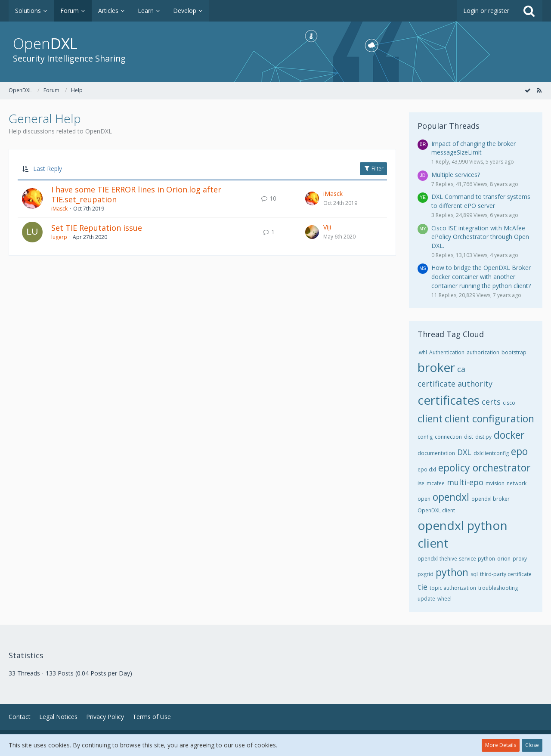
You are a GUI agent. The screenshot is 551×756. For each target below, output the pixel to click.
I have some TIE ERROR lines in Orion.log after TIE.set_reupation (136, 195)
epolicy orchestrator (484, 468)
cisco (509, 403)
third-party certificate (506, 574)
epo (519, 451)
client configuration (489, 418)
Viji (327, 227)
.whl (422, 352)
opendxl (451, 497)
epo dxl (427, 469)
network (517, 483)
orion (504, 559)
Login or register (486, 11)
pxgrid (426, 574)
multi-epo (465, 482)
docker (509, 435)
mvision (495, 483)
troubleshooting (498, 588)
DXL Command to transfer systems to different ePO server (481, 201)
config (425, 437)
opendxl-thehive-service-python (456, 559)
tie (423, 587)
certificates (449, 400)
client (430, 418)
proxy (520, 559)
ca (461, 369)
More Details (501, 745)
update (426, 599)
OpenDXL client (436, 510)
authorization (483, 352)
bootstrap (514, 352)
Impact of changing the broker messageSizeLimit (474, 148)
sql (474, 574)
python (452, 572)
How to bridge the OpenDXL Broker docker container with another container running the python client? (481, 276)
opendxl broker (491, 499)
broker (436, 367)
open (424, 499)
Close (532, 745)
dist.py (483, 437)
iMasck (59, 209)
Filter (373, 169)
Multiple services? (456, 175)
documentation (436, 453)
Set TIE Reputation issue (97, 228)
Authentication (447, 352)
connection (448, 437)
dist (469, 437)
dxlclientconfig (491, 453)
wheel (444, 599)
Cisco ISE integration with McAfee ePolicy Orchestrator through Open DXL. (480, 237)
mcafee (436, 483)
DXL (464, 452)
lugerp (59, 237)
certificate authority (455, 384)
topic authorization (453, 588)
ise (421, 483)
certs (491, 402)
